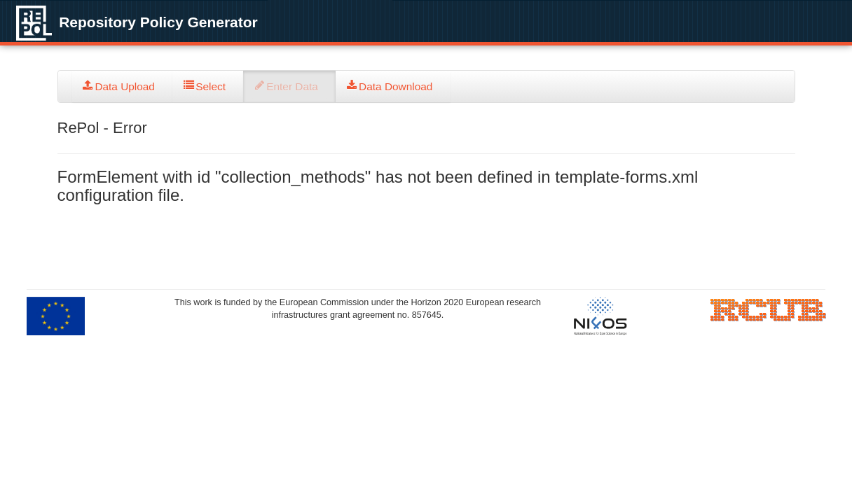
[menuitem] (123, 86)
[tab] (123, 86)
